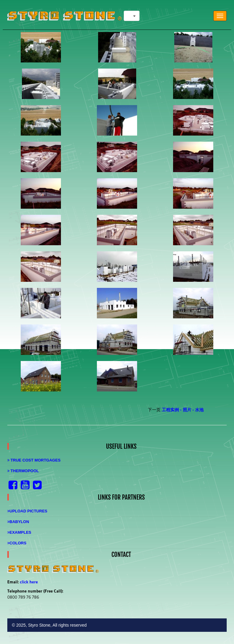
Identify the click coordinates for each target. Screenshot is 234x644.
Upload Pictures (27, 511)
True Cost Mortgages (34, 460)
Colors (17, 543)
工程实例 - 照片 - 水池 (183, 410)
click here (29, 582)
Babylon (18, 522)
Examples (19, 532)
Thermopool (23, 471)
